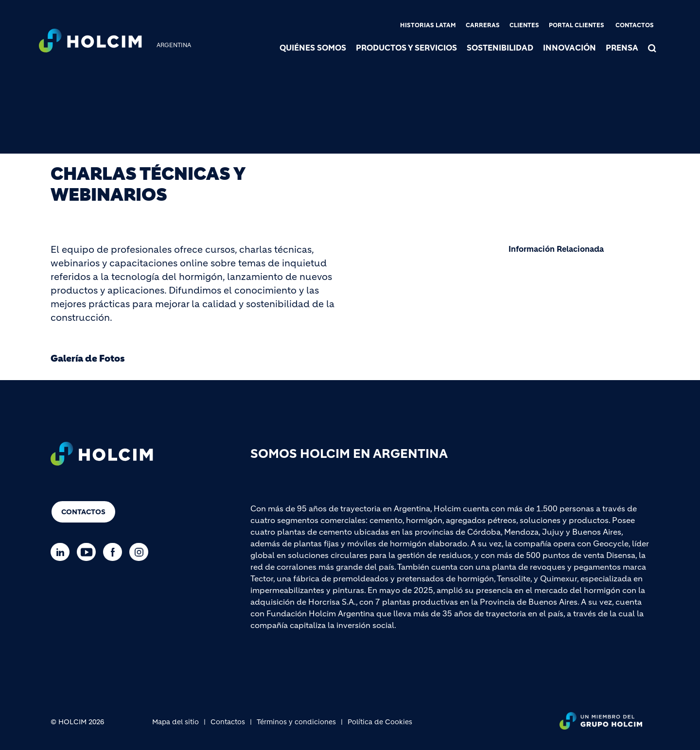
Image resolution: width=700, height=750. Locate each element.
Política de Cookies (380, 722)
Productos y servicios (406, 48)
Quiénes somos (313, 48)
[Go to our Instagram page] (141, 552)
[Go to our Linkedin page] (62, 552)
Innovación (569, 48)
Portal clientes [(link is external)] (577, 25)
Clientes (524, 25)
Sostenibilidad (500, 48)
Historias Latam (428, 25)
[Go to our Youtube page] (89, 552)
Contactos (635, 25)
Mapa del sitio (175, 722)
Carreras (483, 25)
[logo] (90, 42)
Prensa (622, 48)
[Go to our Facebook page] (115, 552)
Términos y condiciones (296, 722)
